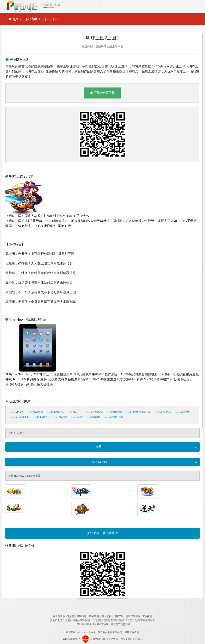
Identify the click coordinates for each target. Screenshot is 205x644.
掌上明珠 (58, 616)
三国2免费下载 (102, 93)
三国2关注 (75, 412)
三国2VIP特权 (163, 412)
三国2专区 (30, 19)
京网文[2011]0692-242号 (103, 639)
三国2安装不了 (42, 417)
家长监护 (107, 616)
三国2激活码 (182, 412)
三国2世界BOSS (94, 412)
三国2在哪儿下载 (19, 417)
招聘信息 (82, 616)
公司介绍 (69, 616)
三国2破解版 (36, 412)
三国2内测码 (17, 412)
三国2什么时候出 (114, 417)
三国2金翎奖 (115, 412)
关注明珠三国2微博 (102, 533)
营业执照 (147, 616)
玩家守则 (119, 616)
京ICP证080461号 (72, 639)
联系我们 (94, 616)
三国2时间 (77, 417)
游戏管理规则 (133, 616)
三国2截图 (93, 417)
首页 (15, 19)
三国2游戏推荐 (56, 412)
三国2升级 (61, 417)
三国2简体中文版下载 (138, 412)
